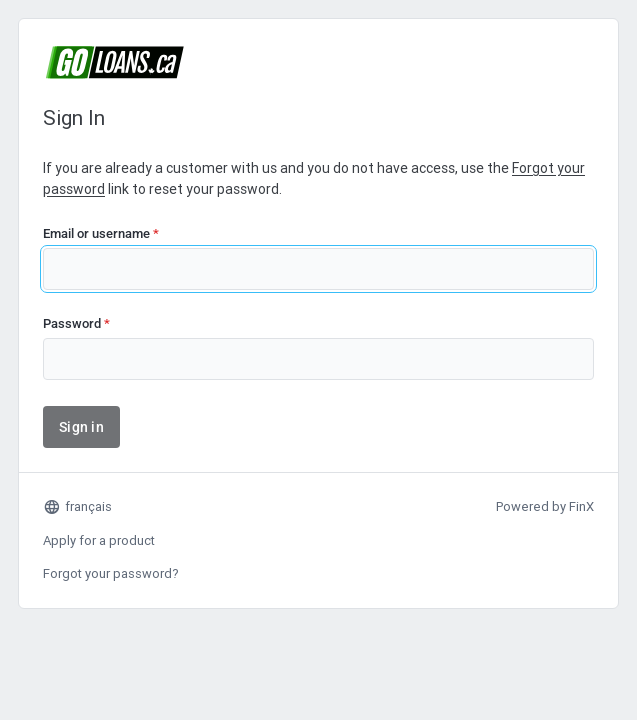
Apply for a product (99, 540)
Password (76, 323)
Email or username (101, 233)
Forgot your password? (111, 573)
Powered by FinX (545, 506)
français (77, 507)
